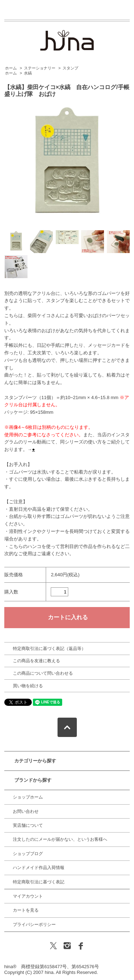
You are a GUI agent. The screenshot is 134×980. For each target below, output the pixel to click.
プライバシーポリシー (34, 925)
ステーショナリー (40, 68)
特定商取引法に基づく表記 (39, 882)
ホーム (11, 68)
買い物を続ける (28, 686)
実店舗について (28, 825)
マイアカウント (28, 896)
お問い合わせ (26, 811)
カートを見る (26, 910)
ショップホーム (28, 797)
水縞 (28, 73)
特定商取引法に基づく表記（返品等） (49, 649)
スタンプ (70, 68)
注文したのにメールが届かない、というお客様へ (60, 839)
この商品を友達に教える (36, 661)
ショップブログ (28, 854)
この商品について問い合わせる (43, 673)
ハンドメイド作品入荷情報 (39, 868)
